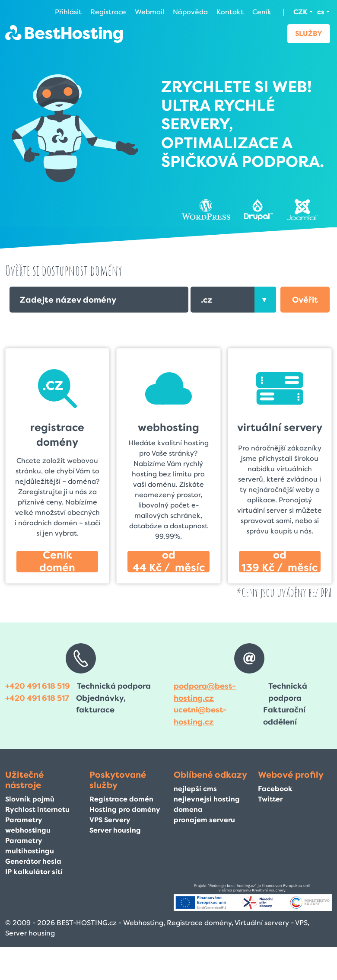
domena (188, 809)
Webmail (149, 12)
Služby (309, 34)
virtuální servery (280, 428)
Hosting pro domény (125, 809)
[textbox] (233, 300)
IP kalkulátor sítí (34, 872)
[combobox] (233, 300)
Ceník (262, 12)
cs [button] (321, 12)
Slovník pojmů (30, 799)
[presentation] (265, 300)
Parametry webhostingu (28, 825)
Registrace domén (121, 799)
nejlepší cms (195, 789)
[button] (305, 300)
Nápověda (190, 12)
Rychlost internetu (37, 809)
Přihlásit (68, 12)
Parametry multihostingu (30, 846)
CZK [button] (300, 12)
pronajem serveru (204, 820)
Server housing (115, 830)
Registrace (108, 12)
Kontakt (230, 12)
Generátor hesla (33, 861)
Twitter (270, 799)
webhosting (168, 428)
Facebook (275, 789)
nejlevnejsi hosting (207, 799)
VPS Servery (110, 820)
